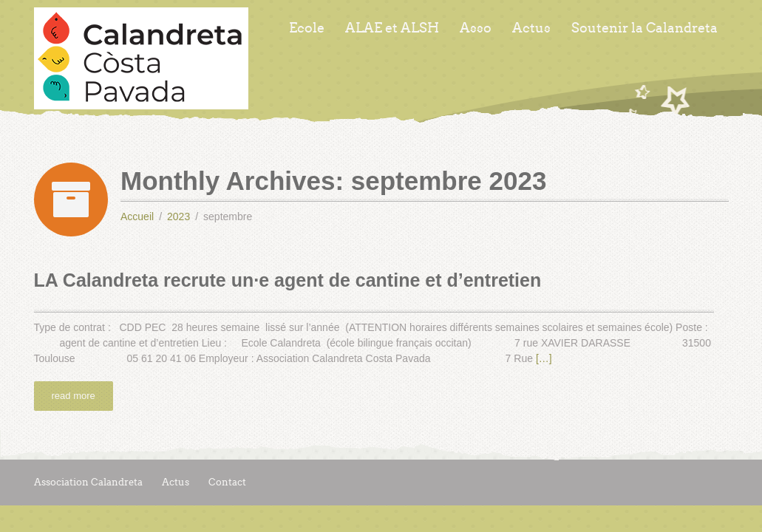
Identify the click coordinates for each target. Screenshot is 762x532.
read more (74, 396)
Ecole (307, 28)
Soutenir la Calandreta (644, 28)
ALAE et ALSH (392, 28)
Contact (227, 482)
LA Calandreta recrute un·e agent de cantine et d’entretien (288, 280)
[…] (544, 358)
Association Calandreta (88, 482)
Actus (531, 28)
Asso (476, 28)
